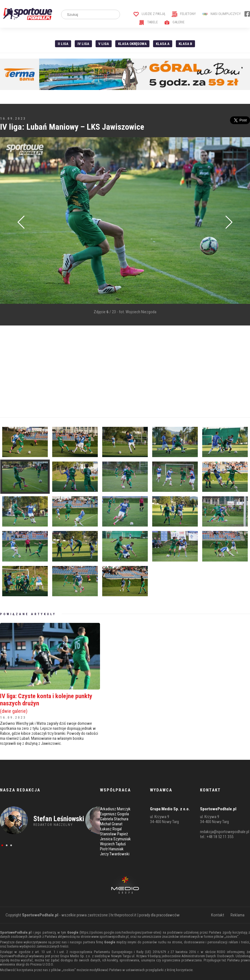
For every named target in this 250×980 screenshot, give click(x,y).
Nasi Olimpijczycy (222, 14)
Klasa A (163, 44)
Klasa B (185, 44)
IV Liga (83, 44)
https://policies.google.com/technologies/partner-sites (120, 932)
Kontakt (218, 915)
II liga (63, 44)
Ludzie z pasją (149, 14)
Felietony (184, 14)
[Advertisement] (107, 372)
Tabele (148, 22)
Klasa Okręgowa (132, 44)
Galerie (174, 22)
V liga (104, 44)
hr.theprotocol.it (123, 915)
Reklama (237, 915)
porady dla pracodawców (159, 915)
